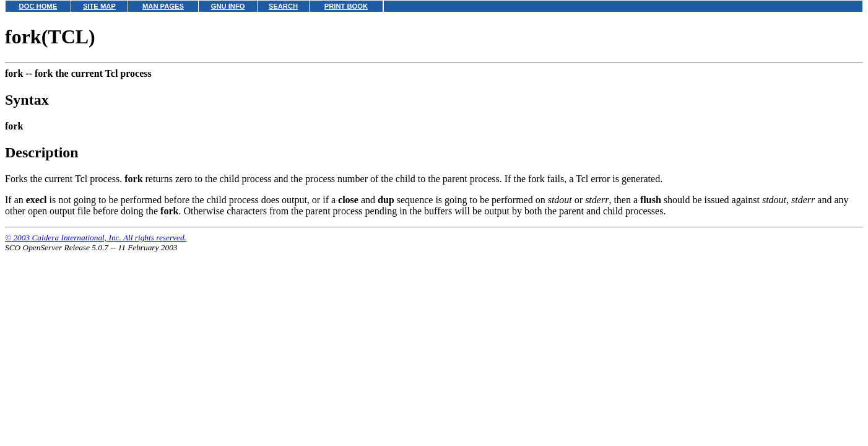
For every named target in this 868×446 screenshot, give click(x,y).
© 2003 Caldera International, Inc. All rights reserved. (96, 238)
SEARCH (283, 6)
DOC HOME (38, 6)
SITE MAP (99, 6)
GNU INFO (228, 6)
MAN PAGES (163, 6)
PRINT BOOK (346, 6)
